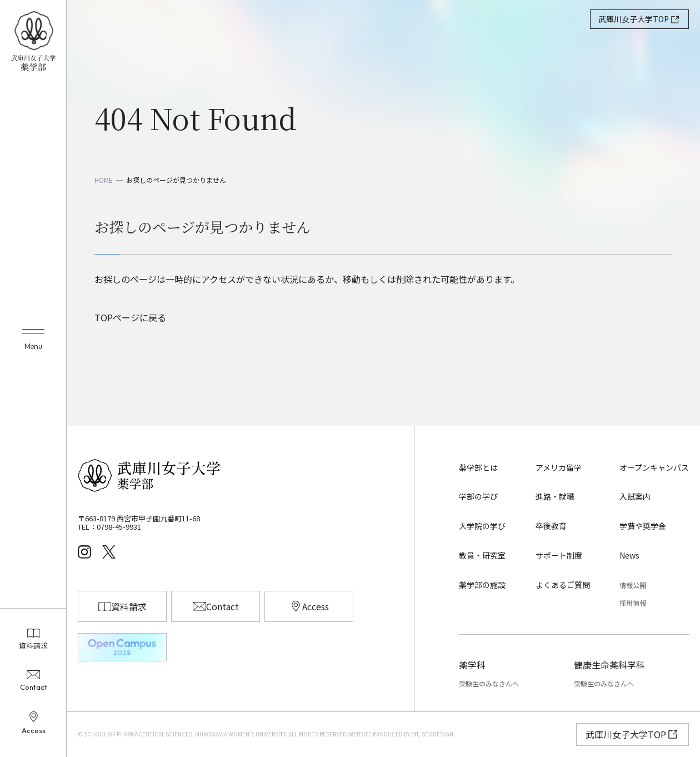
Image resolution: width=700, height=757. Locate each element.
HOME (104, 180)
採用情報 (633, 603)
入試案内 (635, 496)
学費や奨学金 (643, 526)
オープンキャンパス (654, 467)
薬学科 (472, 665)
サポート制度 (559, 555)
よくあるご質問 (563, 585)
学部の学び (478, 496)
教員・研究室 (482, 555)
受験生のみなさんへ (489, 683)
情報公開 (633, 585)
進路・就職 (555, 496)
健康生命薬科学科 (609, 665)
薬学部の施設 (482, 585)
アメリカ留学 (559, 467)
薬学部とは (478, 467)
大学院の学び (482, 526)
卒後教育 (551, 526)
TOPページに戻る (130, 317)
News (629, 555)
